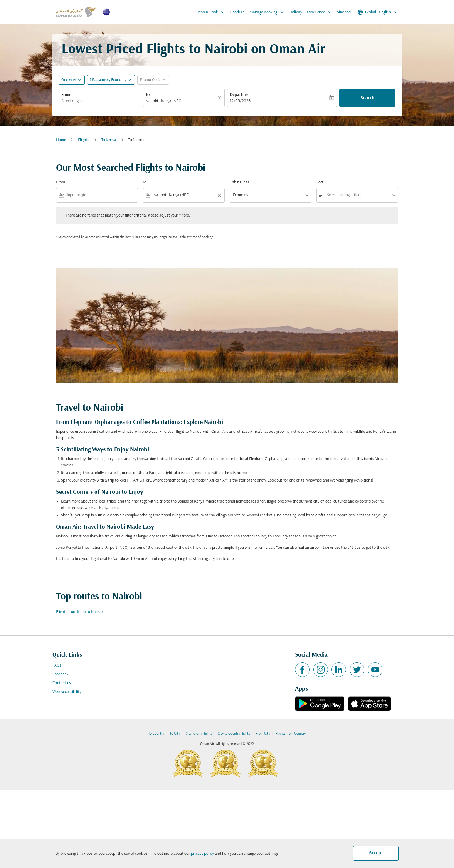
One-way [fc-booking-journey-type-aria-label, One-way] (69, 80)
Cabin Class (239, 182)
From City (263, 734)
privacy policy (202, 854)
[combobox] (99, 101)
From (66, 95)
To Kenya (109, 140)
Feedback (60, 674)
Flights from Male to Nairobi (80, 612)
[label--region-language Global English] (378, 12)
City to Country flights (234, 734)
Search (368, 98)
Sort (320, 182)
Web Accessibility (67, 692)
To (148, 95)
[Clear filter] (219, 195)
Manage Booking (268, 12)
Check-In (237, 12)
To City (175, 734)
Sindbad (344, 12)
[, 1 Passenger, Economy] (108, 80)
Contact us (62, 683)
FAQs (57, 666)
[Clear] (220, 98)
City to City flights (199, 734)
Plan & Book (213, 12)
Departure (239, 95)
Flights (84, 140)
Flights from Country (291, 734)
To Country (156, 734)
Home (61, 140)
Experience (321, 12)
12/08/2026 (240, 101)
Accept (376, 853)
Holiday (296, 12)
